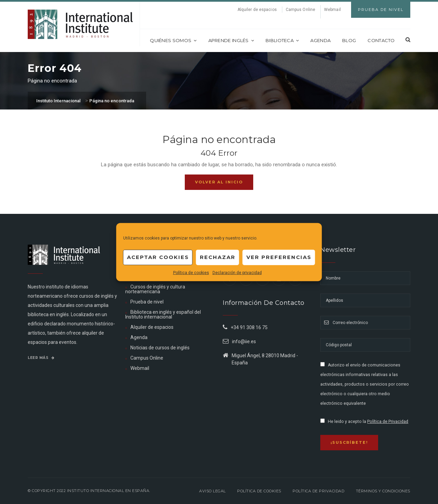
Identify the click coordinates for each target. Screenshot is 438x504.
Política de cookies (191, 272)
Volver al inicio (219, 182)
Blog (349, 40)
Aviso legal (212, 491)
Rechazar (218, 257)
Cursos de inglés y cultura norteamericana (155, 289)
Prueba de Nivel (381, 10)
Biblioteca (282, 40)
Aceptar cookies (158, 257)
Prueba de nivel (147, 302)
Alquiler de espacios (257, 10)
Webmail (332, 10)
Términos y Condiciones (383, 491)
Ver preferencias (279, 257)
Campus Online (300, 10)
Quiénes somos (173, 40)
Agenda (320, 40)
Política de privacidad (318, 491)
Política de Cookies (259, 491)
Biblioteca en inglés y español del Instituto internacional (163, 314)
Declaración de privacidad (237, 272)
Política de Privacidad (388, 422)
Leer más (41, 358)
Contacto (381, 40)
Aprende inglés (231, 40)
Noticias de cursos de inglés (160, 348)
